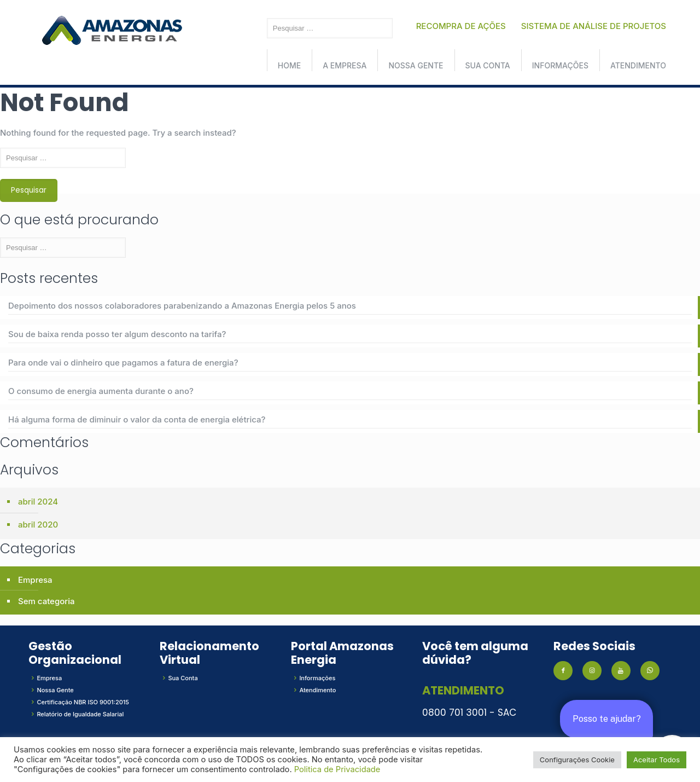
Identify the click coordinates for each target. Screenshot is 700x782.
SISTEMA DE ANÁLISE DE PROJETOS (594, 26)
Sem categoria (46, 601)
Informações (560, 65)
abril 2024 (38, 502)
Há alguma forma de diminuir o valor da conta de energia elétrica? (137, 419)
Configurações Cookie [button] (577, 760)
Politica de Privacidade (337, 769)
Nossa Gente (416, 65)
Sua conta (488, 65)
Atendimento (638, 65)
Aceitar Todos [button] (657, 760)
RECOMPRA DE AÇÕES (461, 26)
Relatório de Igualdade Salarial (80, 714)
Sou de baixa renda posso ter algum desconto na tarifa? (117, 334)
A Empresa (345, 65)
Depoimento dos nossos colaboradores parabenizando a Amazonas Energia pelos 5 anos (182, 306)
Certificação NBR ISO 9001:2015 (83, 702)
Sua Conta (183, 678)
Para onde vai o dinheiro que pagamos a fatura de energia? (123, 363)
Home (289, 65)
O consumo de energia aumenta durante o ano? (101, 391)
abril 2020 (38, 525)
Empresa (35, 580)
